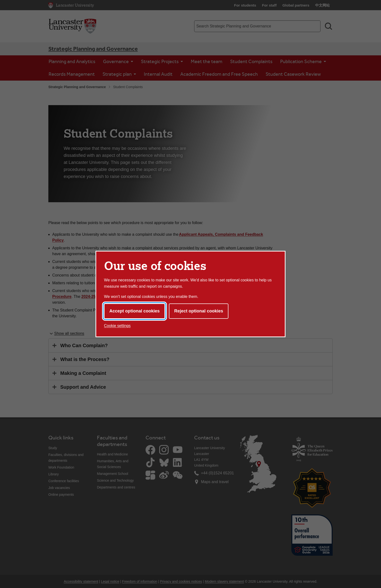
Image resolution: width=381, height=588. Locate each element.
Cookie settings (117, 326)
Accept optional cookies (134, 311)
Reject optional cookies (199, 311)
